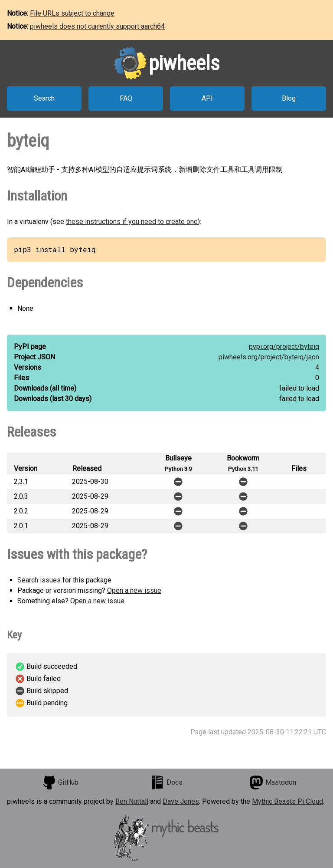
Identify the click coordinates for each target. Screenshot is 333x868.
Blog (289, 98)
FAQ (126, 98)
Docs (166, 783)
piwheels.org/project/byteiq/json (269, 357)
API (207, 98)
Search (44, 98)
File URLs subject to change (72, 13)
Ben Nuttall (132, 801)
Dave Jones (181, 801)
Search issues (39, 580)
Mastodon (273, 783)
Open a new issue (134, 590)
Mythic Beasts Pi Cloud (287, 801)
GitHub (60, 783)
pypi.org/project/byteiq (284, 347)
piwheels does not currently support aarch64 (97, 26)
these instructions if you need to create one (132, 222)
